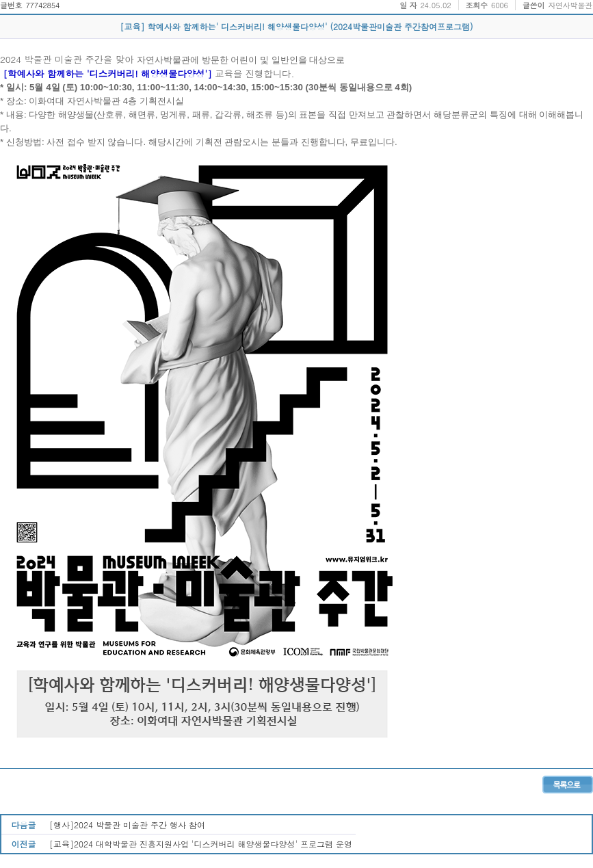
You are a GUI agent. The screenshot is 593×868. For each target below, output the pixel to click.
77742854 (42, 5)
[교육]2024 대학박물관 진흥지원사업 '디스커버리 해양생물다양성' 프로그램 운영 (201, 844)
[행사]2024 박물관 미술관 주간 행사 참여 (127, 825)
